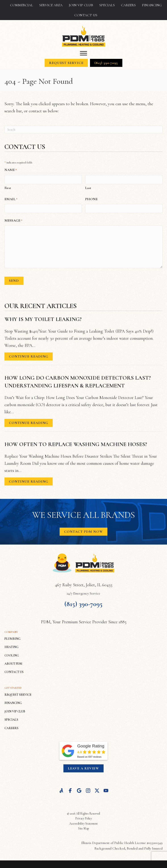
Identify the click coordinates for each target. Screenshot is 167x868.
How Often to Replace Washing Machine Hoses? (76, 443)
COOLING (12, 654)
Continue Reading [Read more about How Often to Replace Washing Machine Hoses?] (29, 481)
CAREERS (11, 727)
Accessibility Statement (83, 822)
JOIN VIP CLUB (15, 710)
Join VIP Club (81, 5)
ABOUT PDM (13, 663)
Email (11, 199)
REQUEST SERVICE (18, 694)
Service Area (51, 5)
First (8, 187)
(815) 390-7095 (83, 603)
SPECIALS (11, 719)
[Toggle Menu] (83, 53)
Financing (152, 5)
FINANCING (13, 702)
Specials (107, 5)
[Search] (83, 130)
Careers (128, 5)
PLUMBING (13, 638)
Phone (91, 199)
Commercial (22, 5)
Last (88, 187)
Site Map (84, 827)
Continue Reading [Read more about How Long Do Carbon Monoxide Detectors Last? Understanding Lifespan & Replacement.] (29, 423)
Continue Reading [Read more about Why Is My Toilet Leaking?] (29, 356)
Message (13, 220)
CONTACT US (14, 671)
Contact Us (86, 15)
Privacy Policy (84, 817)
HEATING (11, 646)
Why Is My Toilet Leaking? (43, 318)
